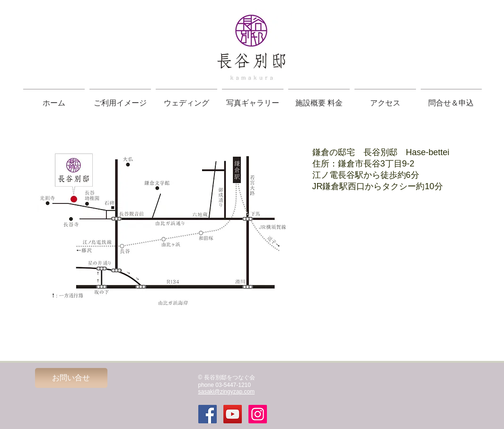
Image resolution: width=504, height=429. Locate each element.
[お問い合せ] (71, 378)
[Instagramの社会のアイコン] (258, 414)
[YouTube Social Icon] (233, 414)
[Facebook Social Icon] (208, 414)
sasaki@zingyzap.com (227, 392)
